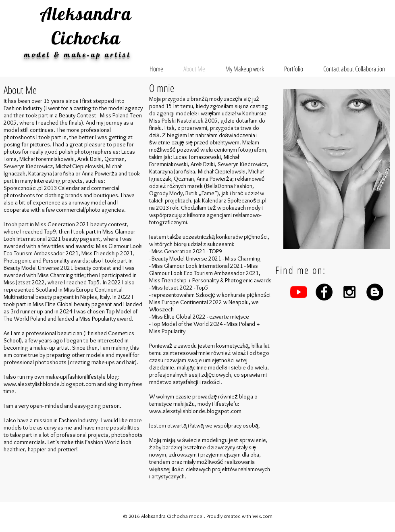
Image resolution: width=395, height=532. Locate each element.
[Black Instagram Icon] (349, 292)
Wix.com (262, 516)
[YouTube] (299, 292)
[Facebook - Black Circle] (324, 292)
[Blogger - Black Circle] (375, 292)
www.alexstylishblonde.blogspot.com (50, 384)
